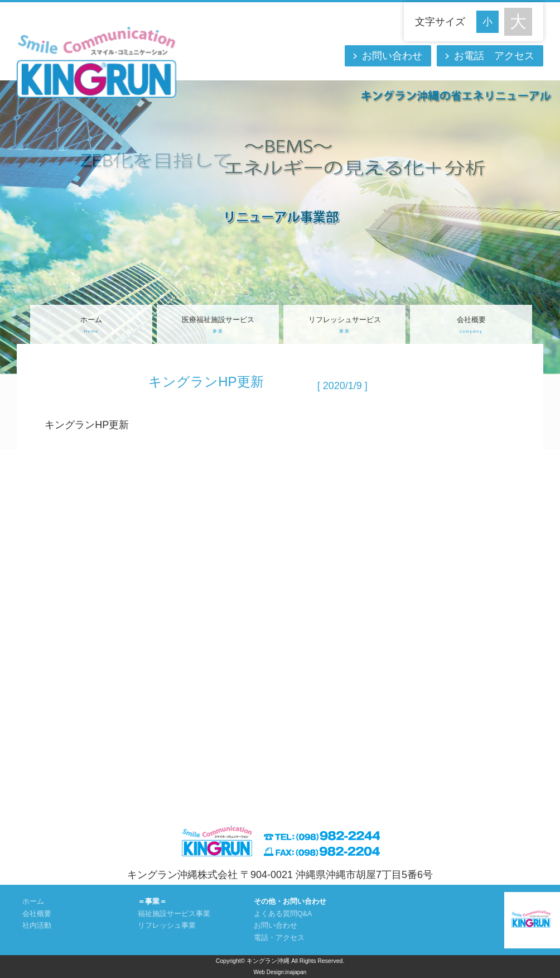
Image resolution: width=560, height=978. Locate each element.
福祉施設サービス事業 (174, 914)
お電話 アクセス (494, 56)
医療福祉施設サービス (218, 326)
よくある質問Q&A (283, 914)
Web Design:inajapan (280, 972)
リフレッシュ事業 (167, 926)
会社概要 (471, 326)
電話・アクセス (279, 938)
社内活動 (37, 926)
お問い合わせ (392, 56)
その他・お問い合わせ (290, 902)
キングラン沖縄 (268, 961)
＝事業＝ (152, 902)
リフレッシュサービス (344, 326)
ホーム (91, 326)
